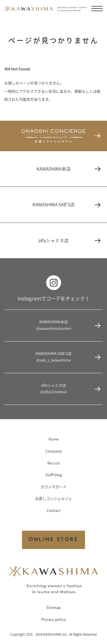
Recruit (54, 463)
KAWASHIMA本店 (68, 169)
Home (54, 439)
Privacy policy (54, 619)
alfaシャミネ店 (69, 240)
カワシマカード (53, 487)
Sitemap (53, 607)
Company (54, 451)
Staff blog (54, 475)
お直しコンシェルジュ (53, 498)
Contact (54, 510)
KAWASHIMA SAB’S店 (66, 204)
